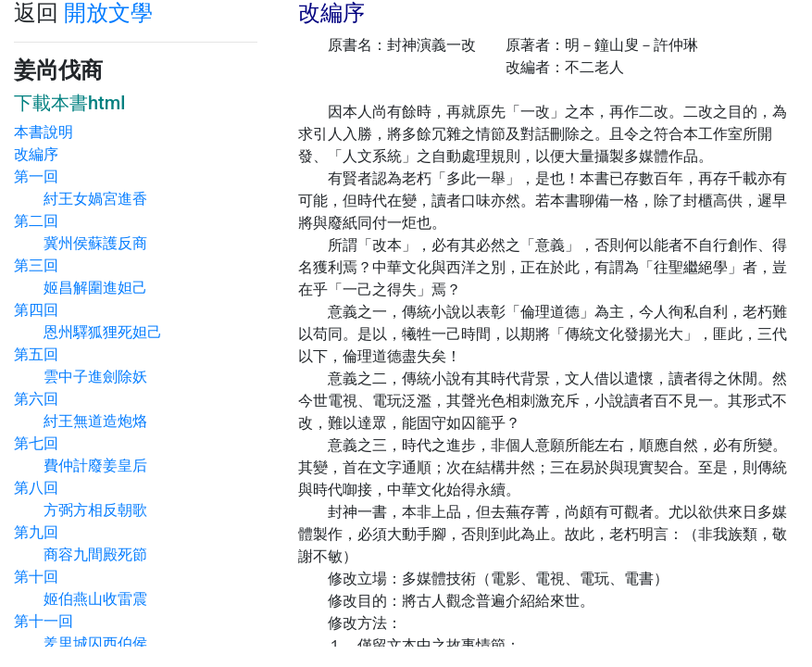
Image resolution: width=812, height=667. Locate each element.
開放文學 (108, 13)
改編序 (36, 154)
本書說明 (44, 132)
